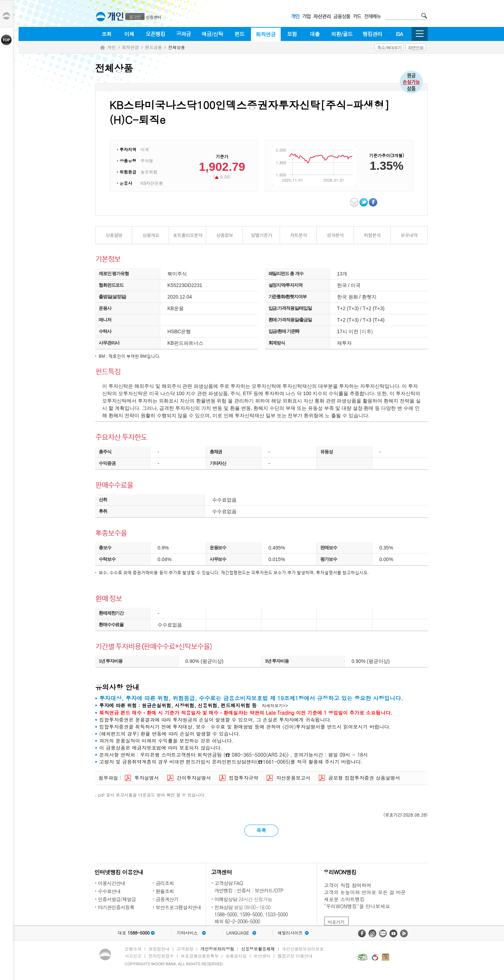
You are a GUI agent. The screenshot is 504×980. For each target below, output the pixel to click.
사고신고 (133, 956)
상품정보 (225, 235)
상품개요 (151, 235)
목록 (261, 830)
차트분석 (298, 235)
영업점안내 (159, 949)
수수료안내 (109, 891)
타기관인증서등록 (116, 907)
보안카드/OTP (269, 890)
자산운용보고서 (293, 778)
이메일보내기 (355, 202)
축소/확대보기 (389, 47)
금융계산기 (167, 899)
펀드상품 (154, 47)
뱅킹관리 (372, 34)
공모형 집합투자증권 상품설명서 (364, 778)
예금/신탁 (212, 34)
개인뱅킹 (224, 890)
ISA (399, 34)
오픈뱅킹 (155, 34)
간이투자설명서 (194, 778)
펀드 (239, 34)
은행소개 (133, 949)
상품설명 (114, 235)
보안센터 (262, 956)
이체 (129, 34)
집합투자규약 (244, 778)
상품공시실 (236, 956)
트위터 (364, 202)
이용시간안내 (112, 883)
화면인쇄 (416, 47)
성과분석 (335, 235)
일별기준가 (261, 235)
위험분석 (372, 235)
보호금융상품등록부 (199, 956)
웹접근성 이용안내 (295, 956)
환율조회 (165, 891)
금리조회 (165, 883)
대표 (134, 933)
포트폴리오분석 (188, 235)
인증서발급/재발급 (117, 899)
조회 (106, 34)
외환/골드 (342, 34)
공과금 (183, 34)
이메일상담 (226, 899)
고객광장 (185, 949)
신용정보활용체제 (258, 949)
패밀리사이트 (290, 933)
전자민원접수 (161, 956)
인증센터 (154, 17)
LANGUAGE (237, 933)
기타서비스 (187, 933)
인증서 (244, 890)
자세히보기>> (275, 705)
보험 (292, 34)
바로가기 (336, 922)
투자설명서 (147, 778)
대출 (315, 34)
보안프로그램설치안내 (178, 907)
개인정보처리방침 (217, 949)
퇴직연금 (266, 34)
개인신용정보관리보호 (303, 949)
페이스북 (374, 202)
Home (103, 48)
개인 (112, 47)
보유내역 (409, 235)
